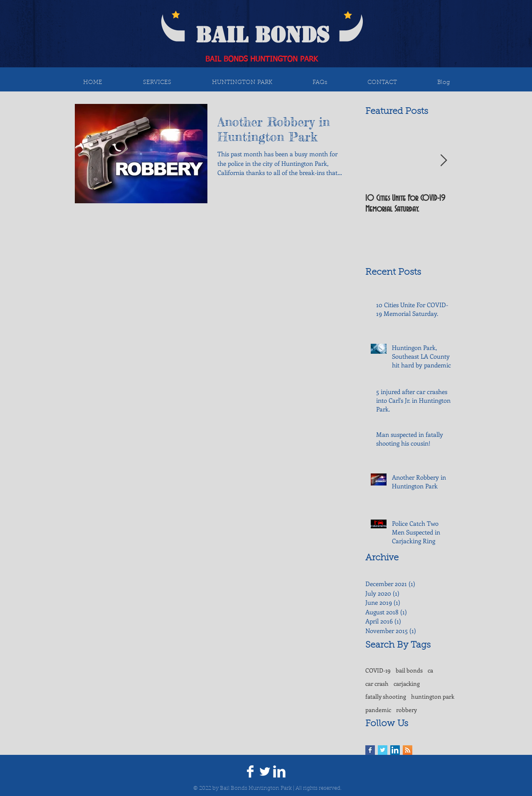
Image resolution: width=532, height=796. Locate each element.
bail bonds (409, 670)
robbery (406, 710)
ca (430, 670)
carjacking (407, 684)
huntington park (433, 696)
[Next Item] (443, 161)
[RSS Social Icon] (408, 750)
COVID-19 (378, 670)
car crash (377, 684)
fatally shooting (386, 696)
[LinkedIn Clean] (279, 771)
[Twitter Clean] (265, 771)
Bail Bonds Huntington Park (256, 788)
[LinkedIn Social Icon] (395, 750)
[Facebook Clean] (250, 771)
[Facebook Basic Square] (370, 750)
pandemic (378, 710)
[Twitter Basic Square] (383, 750)
